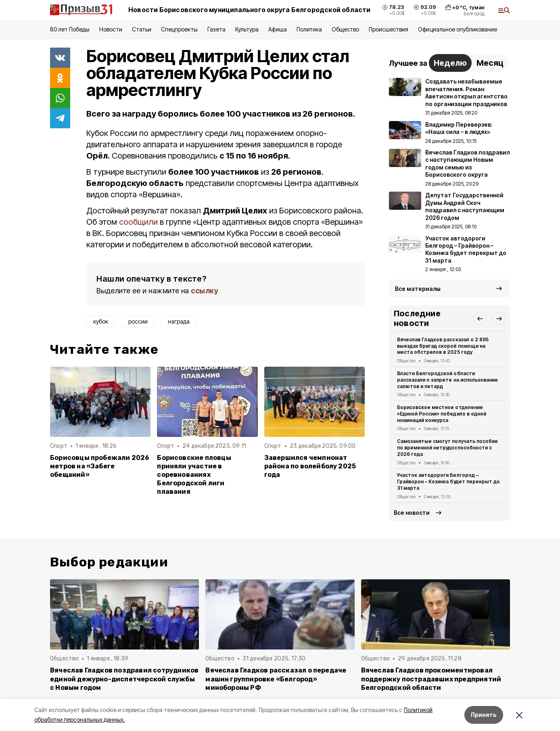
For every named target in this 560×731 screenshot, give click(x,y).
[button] (480, 318)
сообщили (138, 222)
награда (179, 321)
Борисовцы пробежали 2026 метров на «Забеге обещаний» (100, 466)
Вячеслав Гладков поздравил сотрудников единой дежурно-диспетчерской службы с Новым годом (124, 679)
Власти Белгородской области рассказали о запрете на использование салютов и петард (447, 380)
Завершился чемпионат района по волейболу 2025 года (310, 466)
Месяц (490, 63)
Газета (216, 29)
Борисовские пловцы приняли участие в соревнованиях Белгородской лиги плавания (194, 475)
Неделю (450, 63)
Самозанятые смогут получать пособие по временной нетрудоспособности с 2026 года (447, 448)
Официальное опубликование (458, 29)
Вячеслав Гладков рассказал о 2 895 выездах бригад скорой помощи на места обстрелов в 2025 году (443, 346)
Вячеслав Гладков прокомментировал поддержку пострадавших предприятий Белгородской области (431, 679)
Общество (345, 29)
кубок (101, 321)
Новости (111, 29)
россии (138, 321)
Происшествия (389, 29)
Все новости (412, 513)
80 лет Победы (70, 29)
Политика (309, 29)
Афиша (277, 29)
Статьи (142, 29)
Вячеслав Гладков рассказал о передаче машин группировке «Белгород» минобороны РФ (276, 679)
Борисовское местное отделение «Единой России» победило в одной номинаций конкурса (442, 414)
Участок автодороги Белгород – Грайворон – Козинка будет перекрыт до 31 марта (448, 481)
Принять (484, 715)
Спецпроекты (179, 29)
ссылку (205, 291)
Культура (247, 29)
